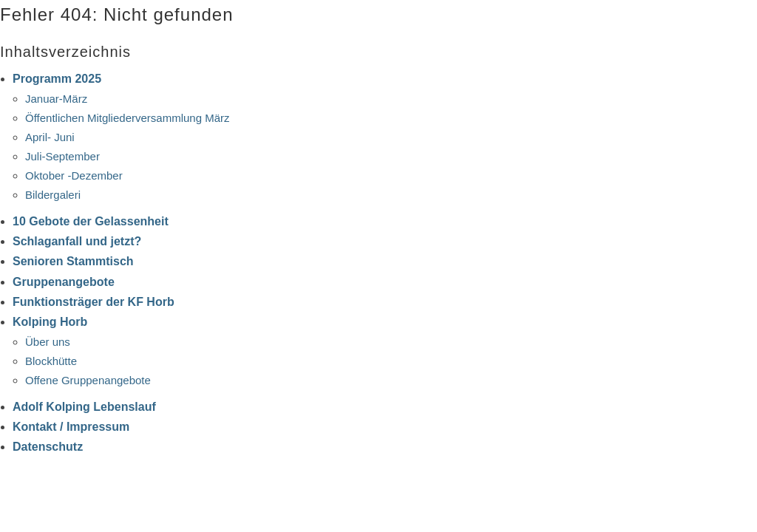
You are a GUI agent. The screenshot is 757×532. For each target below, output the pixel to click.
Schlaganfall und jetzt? (77, 241)
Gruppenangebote (64, 282)
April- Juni (50, 137)
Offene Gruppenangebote (88, 380)
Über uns (48, 342)
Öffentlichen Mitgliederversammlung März (128, 118)
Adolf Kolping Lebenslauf (84, 407)
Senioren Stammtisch (73, 261)
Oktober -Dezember (74, 175)
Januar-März (56, 99)
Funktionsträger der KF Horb (94, 302)
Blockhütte (51, 361)
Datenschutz (48, 447)
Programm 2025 (57, 79)
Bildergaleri (53, 195)
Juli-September (62, 156)
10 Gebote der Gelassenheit (91, 221)
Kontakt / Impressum (71, 427)
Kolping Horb (50, 322)
